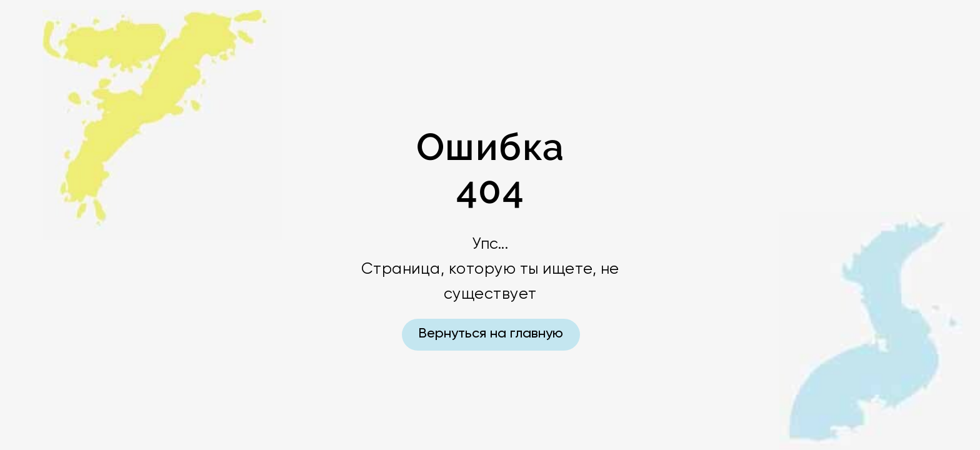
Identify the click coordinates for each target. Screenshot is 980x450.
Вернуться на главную (491, 334)
